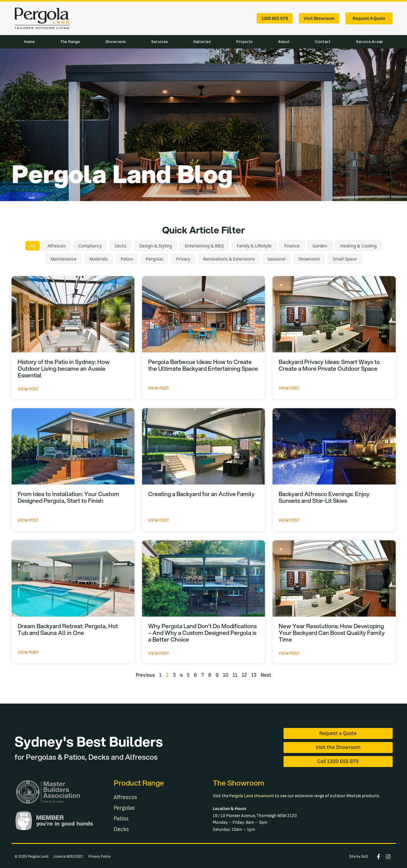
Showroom (116, 42)
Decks (121, 246)
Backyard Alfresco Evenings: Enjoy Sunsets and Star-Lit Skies (324, 497)
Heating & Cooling (359, 246)
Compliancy (90, 246)
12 (244, 675)
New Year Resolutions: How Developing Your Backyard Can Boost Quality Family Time (332, 633)
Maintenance (63, 259)
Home (30, 42)
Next (266, 675)
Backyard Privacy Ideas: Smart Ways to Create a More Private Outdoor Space (329, 365)
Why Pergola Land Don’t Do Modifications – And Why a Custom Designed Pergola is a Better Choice (202, 633)
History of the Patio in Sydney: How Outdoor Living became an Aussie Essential (64, 368)
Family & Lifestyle (254, 246)
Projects (245, 42)
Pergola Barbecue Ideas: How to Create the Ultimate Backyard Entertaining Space (203, 365)
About (284, 42)
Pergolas (154, 259)
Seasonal (277, 259)
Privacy (183, 259)
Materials (99, 259)
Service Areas (370, 42)
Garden (320, 246)
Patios (127, 259)
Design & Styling (156, 246)
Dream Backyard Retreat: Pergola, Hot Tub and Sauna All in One (68, 629)
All (32, 246)
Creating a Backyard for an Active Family (201, 494)
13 (254, 675)
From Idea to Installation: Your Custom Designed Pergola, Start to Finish (68, 497)
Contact (323, 42)
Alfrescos (57, 246)
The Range (70, 42)
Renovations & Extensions (229, 259)
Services (160, 42)
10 (226, 675)
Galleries (202, 42)
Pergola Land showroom (252, 794)
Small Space (345, 259)
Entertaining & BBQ (204, 246)
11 (235, 675)
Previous (145, 675)
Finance (292, 246)
